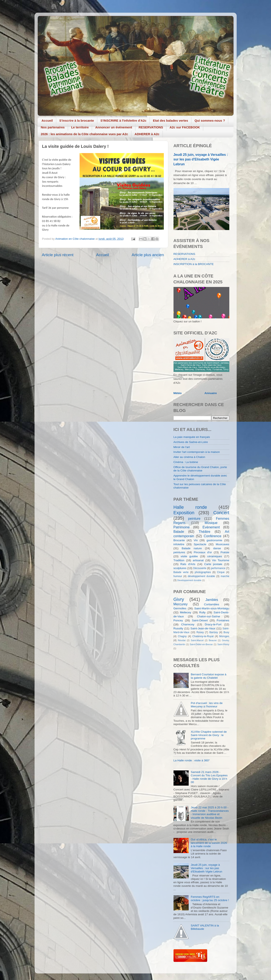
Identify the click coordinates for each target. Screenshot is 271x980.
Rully (202, 612)
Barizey (214, 632)
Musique (211, 523)
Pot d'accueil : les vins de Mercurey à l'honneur (207, 705)
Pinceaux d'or (203, 552)
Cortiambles (212, 604)
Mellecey (186, 612)
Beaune (213, 640)
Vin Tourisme (221, 560)
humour (178, 576)
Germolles (180, 608)
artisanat (198, 560)
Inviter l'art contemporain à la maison (197, 452)
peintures (179, 552)
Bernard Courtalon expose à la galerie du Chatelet (209, 676)
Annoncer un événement (114, 127)
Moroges (224, 636)
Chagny (182, 636)
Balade (179, 532)
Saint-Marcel (197, 640)
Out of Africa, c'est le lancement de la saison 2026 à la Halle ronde (209, 843)
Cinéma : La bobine (186, 462)
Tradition (179, 560)
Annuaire (211, 393)
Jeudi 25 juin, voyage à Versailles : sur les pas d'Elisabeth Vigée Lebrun (201, 159)
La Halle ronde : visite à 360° (192, 760)
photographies (203, 572)
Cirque (221, 572)
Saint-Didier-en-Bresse (201, 644)
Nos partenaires (53, 127)
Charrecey (188, 624)
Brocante (179, 540)
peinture (194, 518)
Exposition (184, 513)
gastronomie (214, 540)
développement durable (202, 576)
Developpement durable (189, 580)
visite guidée (189, 556)
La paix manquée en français (192, 437)
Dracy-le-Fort (213, 624)
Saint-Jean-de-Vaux (203, 628)
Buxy (226, 632)
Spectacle (200, 544)
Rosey (200, 632)
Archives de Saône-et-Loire (191, 442)
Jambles (212, 600)
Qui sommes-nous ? (210, 120)
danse (217, 548)
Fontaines (223, 620)
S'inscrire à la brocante (77, 120)
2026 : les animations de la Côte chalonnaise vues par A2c (85, 134)
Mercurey (181, 604)
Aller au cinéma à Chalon (189, 457)
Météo (178, 393)
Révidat (182, 640)
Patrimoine (182, 527)
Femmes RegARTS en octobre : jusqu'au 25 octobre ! (210, 899)
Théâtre (204, 532)
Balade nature (192, 548)
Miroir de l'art (182, 447)
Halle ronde (190, 507)
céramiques (215, 556)
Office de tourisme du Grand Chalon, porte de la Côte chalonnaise (200, 469)
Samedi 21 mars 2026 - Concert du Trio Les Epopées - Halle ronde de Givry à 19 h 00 (209, 777)
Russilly (178, 628)
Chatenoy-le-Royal (203, 636)
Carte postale (213, 564)
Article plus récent (58, 255)
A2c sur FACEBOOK (185, 127)
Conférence (212, 536)
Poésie (225, 552)
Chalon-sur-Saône (209, 616)
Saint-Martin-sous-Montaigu (212, 608)
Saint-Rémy (223, 644)
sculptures (180, 568)
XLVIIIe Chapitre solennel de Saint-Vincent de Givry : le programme (209, 735)
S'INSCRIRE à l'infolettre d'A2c (123, 120)
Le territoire (80, 127)
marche (225, 576)
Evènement (211, 527)
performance (218, 568)
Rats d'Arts (188, 564)
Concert (221, 513)
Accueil (47, 120)
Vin (196, 540)
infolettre (179, 544)
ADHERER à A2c (147, 134)
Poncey (178, 620)
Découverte (200, 568)
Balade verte (181, 572)
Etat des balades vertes (170, 120)
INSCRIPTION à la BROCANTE (194, 264)
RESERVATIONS (151, 127)
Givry (179, 599)
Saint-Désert (200, 620)
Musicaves (223, 544)
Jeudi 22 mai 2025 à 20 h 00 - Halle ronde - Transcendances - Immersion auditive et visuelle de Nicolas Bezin (210, 813)
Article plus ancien (148, 255)
